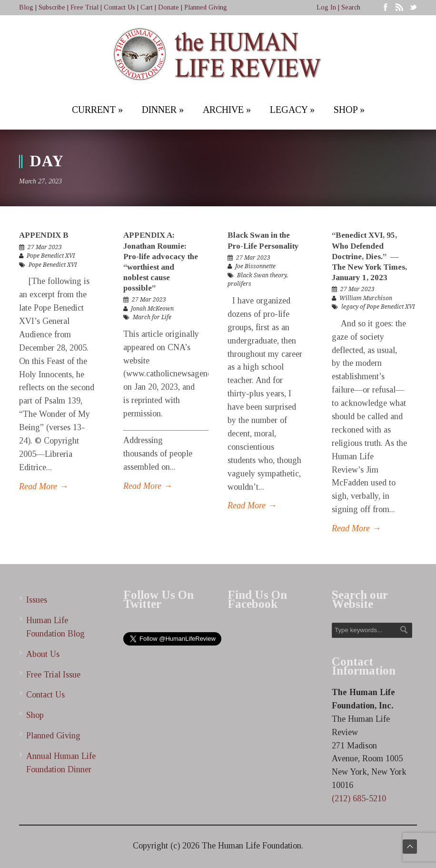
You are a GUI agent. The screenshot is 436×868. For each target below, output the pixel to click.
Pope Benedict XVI (51, 256)
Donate (168, 7)
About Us (43, 654)
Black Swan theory (262, 275)
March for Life (152, 317)
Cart (147, 7)
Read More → (44, 486)
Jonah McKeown (152, 309)
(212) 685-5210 (359, 798)
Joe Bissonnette (255, 266)
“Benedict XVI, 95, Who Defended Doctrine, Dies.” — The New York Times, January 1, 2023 (369, 256)
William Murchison (366, 298)
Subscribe (52, 7)
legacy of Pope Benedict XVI (378, 307)
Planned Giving (206, 7)
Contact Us (119, 7)
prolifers (239, 284)
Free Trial (84, 7)
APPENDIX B (44, 235)
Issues (37, 600)
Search (351, 7)
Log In (326, 7)
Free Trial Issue (53, 675)
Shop (35, 715)
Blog (26, 7)
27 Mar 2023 (45, 247)
